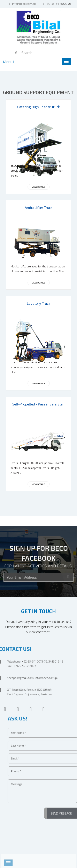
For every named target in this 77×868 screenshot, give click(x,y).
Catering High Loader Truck (38, 107)
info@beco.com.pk (23, 3)
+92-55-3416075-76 (57, 3)
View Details (39, 187)
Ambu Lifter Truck (39, 207)
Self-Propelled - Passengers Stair (39, 404)
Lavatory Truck (38, 303)
